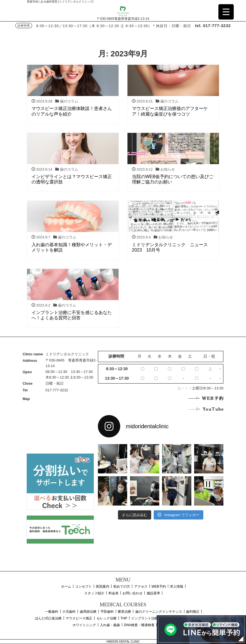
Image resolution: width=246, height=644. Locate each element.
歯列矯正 (193, 612)
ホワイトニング (84, 625)
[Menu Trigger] (226, 12)
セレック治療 (107, 618)
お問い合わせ (132, 593)
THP (124, 618)
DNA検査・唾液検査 (139, 625)
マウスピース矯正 (79, 618)
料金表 (114, 593)
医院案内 (103, 586)
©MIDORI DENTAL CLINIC (123, 642)
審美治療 (124, 612)
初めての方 (122, 586)
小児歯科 (69, 612)
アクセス (141, 586)
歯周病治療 (88, 612)
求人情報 (177, 586)
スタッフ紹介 (94, 593)
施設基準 (153, 593)
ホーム (66, 586)
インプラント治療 (144, 618)
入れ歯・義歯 (110, 625)
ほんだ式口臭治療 (48, 618)
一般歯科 (52, 612)
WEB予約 (159, 586)
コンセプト (83, 586)
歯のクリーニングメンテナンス (159, 612)
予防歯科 (107, 612)
